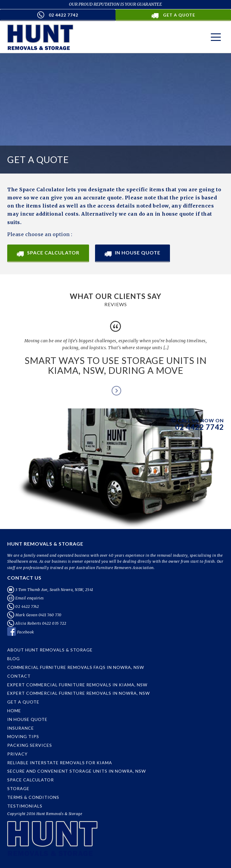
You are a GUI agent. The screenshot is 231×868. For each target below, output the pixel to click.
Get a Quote (23, 702)
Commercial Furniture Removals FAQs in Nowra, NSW (76, 667)
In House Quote (132, 253)
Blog (14, 659)
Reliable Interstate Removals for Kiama (60, 763)
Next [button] (115, 390)
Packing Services (30, 745)
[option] (115, 350)
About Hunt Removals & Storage (50, 650)
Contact (19, 676)
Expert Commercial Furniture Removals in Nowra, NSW (79, 693)
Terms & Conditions (33, 797)
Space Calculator (48, 253)
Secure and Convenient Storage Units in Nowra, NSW (77, 771)
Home (14, 711)
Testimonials (25, 806)
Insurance (21, 728)
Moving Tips (23, 736)
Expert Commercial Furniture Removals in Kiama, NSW (77, 685)
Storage (18, 788)
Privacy (17, 754)
